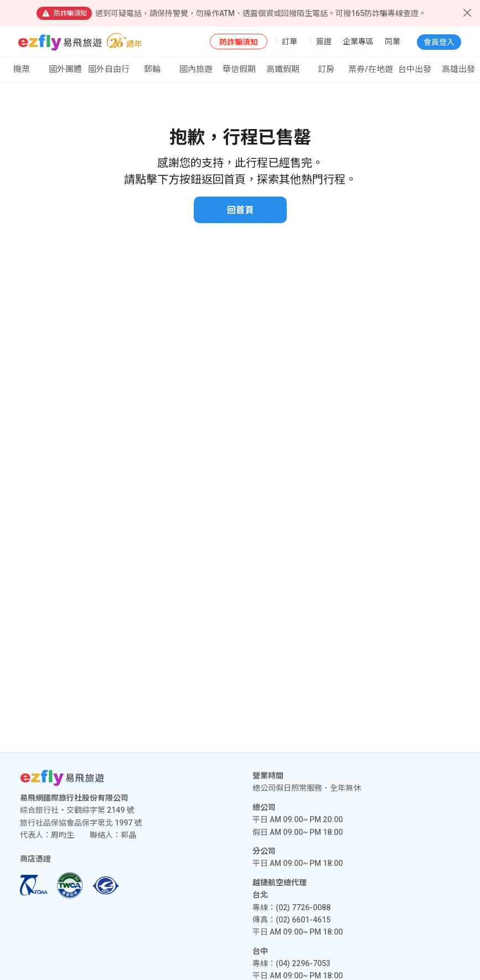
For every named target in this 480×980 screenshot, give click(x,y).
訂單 (290, 42)
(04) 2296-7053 (303, 963)
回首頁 (240, 210)
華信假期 (239, 69)
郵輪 (152, 69)
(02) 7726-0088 (303, 907)
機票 (22, 69)
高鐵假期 (283, 69)
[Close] (467, 13)
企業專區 (358, 42)
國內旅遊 (196, 69)
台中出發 (415, 69)
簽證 (324, 42)
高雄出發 (458, 69)
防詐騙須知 (239, 42)
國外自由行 (109, 69)
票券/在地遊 (371, 69)
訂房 (326, 69)
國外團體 (65, 69)
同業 (393, 42)
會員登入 (439, 42)
